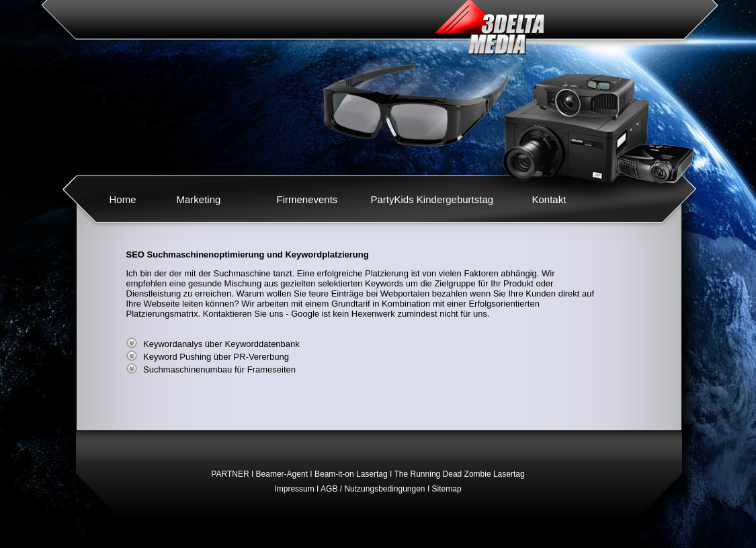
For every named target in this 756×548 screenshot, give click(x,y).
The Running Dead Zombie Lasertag (460, 474)
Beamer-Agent (282, 474)
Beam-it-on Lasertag (351, 474)
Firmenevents (307, 199)
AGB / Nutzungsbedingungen (373, 489)
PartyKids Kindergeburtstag (432, 199)
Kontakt (549, 199)
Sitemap (447, 489)
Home (123, 199)
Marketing (199, 199)
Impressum (294, 489)
